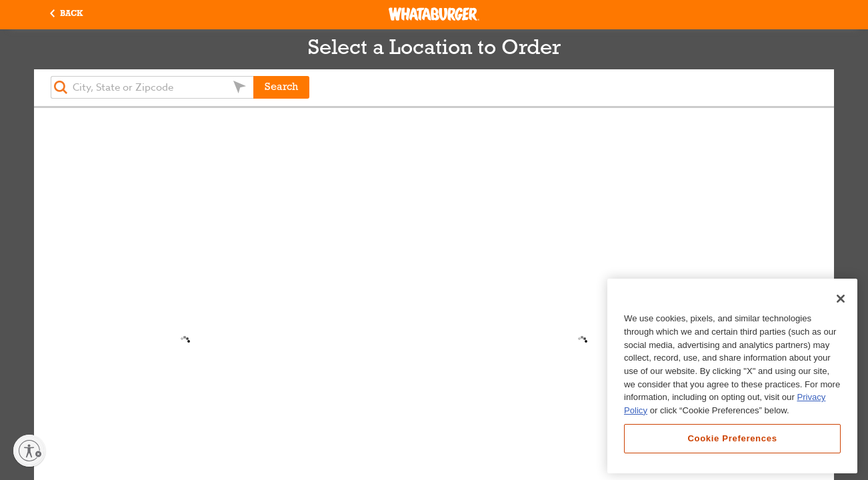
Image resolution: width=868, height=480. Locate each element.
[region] (732, 376)
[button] (66, 15)
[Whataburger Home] (434, 14)
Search (281, 87)
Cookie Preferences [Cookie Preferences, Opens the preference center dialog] (732, 438)
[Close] (841, 299)
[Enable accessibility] (29, 451)
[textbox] (152, 87)
